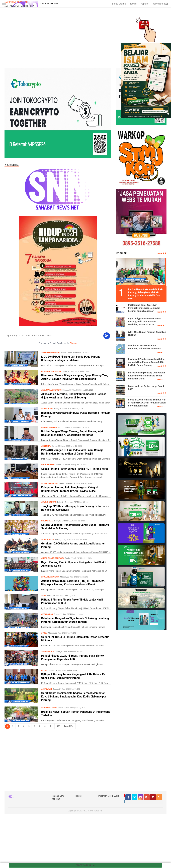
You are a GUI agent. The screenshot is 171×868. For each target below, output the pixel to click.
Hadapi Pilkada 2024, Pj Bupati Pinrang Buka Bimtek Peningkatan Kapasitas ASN (73, 657)
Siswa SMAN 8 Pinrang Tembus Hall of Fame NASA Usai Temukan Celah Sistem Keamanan (147, 403)
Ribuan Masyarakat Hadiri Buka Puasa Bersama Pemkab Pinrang (75, 414)
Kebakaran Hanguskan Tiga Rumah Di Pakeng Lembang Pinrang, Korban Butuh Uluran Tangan (75, 620)
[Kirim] (107, 336)
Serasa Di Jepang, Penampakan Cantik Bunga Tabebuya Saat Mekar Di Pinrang (75, 527)
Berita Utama (119, 4)
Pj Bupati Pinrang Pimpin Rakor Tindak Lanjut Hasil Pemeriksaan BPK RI (72, 601)
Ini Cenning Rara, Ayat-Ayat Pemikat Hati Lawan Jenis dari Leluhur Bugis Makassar (144, 308)
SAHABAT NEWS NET (17, 2)
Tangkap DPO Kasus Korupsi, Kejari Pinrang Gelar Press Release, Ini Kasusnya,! (75, 508)
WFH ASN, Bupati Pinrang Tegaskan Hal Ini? (147, 334)
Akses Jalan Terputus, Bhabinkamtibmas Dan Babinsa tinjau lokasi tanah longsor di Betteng (74, 396)
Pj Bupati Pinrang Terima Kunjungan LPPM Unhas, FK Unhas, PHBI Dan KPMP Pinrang (73, 676)
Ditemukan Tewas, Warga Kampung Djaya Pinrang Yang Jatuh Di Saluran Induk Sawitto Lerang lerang (75, 377)
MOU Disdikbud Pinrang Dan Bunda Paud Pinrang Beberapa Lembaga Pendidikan (71, 358)
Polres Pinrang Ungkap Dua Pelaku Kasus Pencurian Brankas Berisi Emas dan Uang (146, 376)
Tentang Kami (58, 796)
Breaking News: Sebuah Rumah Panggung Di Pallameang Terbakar (76, 713)
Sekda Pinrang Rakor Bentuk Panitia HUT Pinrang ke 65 (75, 469)
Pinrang (73, 343)
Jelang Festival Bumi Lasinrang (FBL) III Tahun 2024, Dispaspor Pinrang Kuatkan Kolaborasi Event (73, 583)
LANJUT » (69, 726)
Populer (144, 4)
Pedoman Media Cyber (109, 796)
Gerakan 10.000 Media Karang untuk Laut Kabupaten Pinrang (73, 545)
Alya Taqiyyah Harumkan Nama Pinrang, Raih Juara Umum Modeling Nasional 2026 (145, 322)
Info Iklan (56, 799)
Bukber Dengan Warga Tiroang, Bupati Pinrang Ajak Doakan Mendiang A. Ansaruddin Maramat (72, 433)
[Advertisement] (85, 43)
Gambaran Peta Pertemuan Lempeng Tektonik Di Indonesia (145, 347)
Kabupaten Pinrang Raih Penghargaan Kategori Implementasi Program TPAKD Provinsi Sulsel (70, 489)
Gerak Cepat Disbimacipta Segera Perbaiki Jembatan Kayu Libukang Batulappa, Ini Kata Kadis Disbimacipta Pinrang (74, 697)
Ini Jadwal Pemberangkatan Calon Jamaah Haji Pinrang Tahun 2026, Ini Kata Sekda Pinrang (146, 362)
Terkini (133, 4)
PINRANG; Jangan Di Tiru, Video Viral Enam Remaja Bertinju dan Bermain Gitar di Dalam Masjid (72, 452)
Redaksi (78, 796)
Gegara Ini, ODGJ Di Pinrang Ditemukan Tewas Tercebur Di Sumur (75, 639)
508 (58, 726)
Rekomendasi (159, 4)
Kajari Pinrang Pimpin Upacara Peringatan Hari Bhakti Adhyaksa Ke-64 (74, 564)
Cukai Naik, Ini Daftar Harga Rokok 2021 (146, 388)
